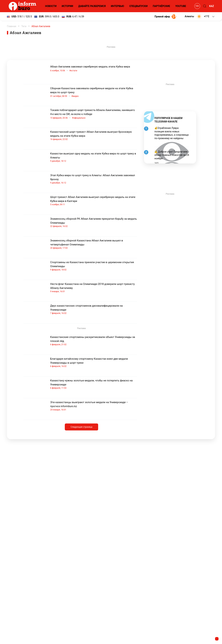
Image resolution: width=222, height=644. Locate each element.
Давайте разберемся (92, 6)
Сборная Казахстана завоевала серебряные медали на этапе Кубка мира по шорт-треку (94, 93)
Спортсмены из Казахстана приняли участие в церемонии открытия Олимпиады (94, 266)
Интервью (117, 6)
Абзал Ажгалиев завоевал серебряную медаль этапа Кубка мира (94, 69)
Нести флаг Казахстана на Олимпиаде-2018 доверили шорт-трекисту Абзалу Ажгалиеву (94, 288)
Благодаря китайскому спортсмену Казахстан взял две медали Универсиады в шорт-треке (94, 363)
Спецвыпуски (138, 6)
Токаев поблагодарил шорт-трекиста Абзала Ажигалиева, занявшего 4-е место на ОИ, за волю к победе (94, 114)
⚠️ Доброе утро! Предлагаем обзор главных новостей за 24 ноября (172, 155)
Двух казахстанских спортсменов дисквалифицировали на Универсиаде (94, 309)
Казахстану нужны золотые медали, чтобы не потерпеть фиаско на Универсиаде (94, 384)
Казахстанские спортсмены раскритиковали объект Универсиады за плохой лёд (94, 341)
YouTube (181, 6)
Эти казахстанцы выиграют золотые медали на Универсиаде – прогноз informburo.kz (94, 406)
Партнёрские (161, 6)
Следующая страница (81, 427)
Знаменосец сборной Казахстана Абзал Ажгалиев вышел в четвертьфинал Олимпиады (94, 244)
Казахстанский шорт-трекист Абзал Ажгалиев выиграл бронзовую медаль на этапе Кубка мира (94, 136)
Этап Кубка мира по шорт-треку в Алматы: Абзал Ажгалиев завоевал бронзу (94, 179)
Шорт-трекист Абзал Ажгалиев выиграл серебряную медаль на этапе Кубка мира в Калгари (94, 201)
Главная (12, 26)
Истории (67, 6)
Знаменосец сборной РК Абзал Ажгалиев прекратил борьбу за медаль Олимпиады (94, 223)
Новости (51, 6)
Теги (24, 26)
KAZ (212, 6)
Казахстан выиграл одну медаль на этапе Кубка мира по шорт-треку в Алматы (94, 157)
